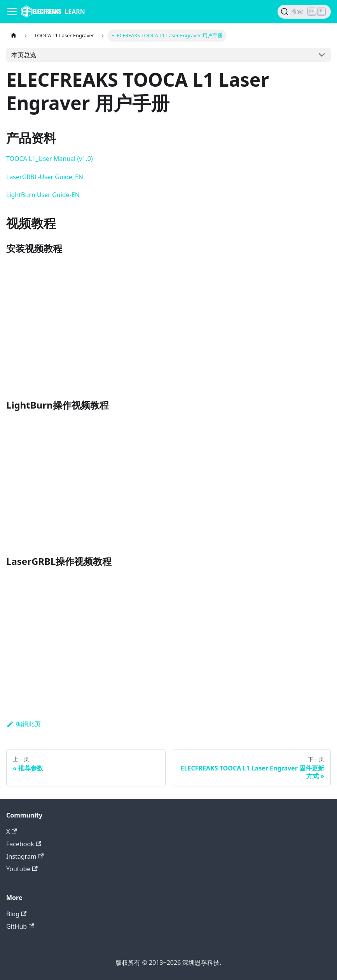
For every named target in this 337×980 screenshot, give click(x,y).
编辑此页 (24, 724)
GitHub (20, 926)
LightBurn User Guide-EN (43, 195)
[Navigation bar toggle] (12, 12)
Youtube (22, 869)
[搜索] (304, 12)
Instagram (25, 856)
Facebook (24, 844)
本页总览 (24, 55)
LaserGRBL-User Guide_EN (45, 177)
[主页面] (14, 36)
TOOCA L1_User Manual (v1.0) (50, 159)
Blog (16, 914)
